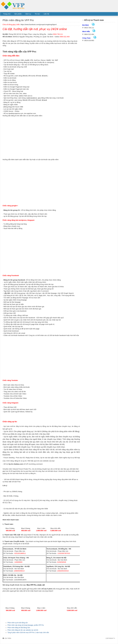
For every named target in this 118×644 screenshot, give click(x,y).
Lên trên (8, 638)
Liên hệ (46, 14)
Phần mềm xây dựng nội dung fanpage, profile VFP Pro (26, 625)
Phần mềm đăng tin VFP (19, 5)
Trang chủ (7, 14)
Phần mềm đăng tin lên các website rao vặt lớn (23, 630)
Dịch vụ (28, 14)
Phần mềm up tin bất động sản (18, 623)
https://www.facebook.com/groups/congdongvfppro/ (39, 24)
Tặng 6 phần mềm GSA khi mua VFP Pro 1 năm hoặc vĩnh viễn (28, 633)
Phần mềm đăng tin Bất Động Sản (19, 628)
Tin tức (37, 14)
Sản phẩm (18, 14)
